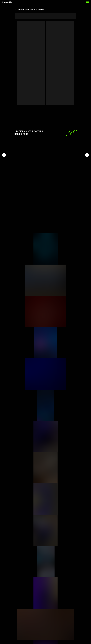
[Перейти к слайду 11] (50, 174)
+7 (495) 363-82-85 (55, 598)
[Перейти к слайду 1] (32, 174)
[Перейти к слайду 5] (39, 174)
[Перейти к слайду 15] (57, 174)
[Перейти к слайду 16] (59, 174)
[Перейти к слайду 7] (43, 174)
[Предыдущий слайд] (4, 155)
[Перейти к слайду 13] (54, 174)
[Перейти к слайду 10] (48, 174)
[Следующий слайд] (87, 155)
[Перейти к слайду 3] (36, 174)
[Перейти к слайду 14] (55, 174)
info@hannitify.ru (54, 602)
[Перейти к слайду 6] (41, 174)
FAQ (51, 576)
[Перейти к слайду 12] (52, 174)
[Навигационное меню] (88, 3)
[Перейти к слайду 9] (46, 174)
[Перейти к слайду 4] (37, 174)
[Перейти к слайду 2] (34, 174)
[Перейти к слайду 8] (45, 174)
